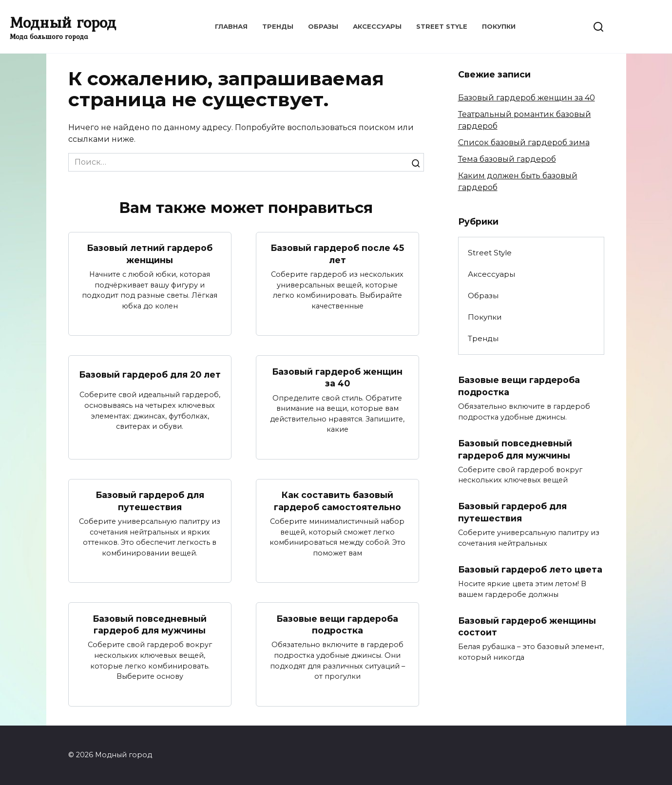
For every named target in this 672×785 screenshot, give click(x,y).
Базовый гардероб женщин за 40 (337, 377)
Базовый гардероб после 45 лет (337, 254)
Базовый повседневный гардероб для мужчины (150, 625)
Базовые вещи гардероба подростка (337, 625)
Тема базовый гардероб (507, 159)
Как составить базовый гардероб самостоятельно (337, 501)
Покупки (499, 26)
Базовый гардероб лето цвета (530, 569)
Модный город (63, 22)
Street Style (442, 26)
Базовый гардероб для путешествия (150, 501)
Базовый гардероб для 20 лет (150, 374)
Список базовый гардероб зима (524, 143)
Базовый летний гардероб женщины (150, 254)
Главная (231, 26)
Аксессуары (377, 26)
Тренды (278, 26)
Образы (323, 26)
